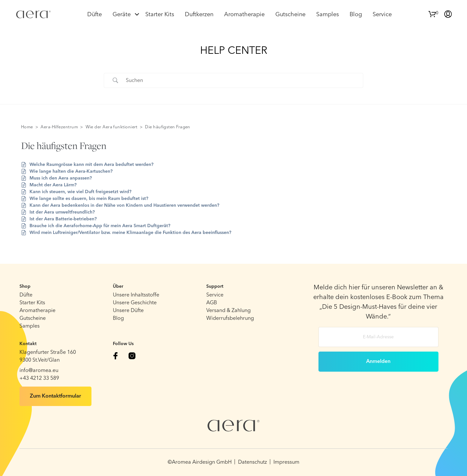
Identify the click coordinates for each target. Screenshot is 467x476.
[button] (433, 13)
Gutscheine (290, 15)
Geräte (122, 15)
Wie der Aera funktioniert (112, 127)
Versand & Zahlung (228, 311)
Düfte (95, 15)
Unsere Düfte (128, 311)
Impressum (286, 462)
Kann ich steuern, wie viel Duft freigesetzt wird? (80, 192)
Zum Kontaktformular (55, 396)
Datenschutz (252, 462)
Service (382, 15)
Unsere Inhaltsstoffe (136, 295)
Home (27, 127)
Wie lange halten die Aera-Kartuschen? (71, 171)
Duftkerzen (199, 15)
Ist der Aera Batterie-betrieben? (63, 219)
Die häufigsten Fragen (168, 127)
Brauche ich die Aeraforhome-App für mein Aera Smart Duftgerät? (100, 226)
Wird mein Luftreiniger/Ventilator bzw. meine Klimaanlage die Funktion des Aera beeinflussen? (130, 233)
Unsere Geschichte (135, 303)
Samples (328, 15)
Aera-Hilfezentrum (59, 127)
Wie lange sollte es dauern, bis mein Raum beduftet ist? (89, 199)
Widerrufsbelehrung (230, 319)
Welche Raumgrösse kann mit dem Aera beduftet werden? (91, 165)
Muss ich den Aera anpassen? (61, 178)
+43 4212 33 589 (39, 378)
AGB (212, 303)
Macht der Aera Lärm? (53, 185)
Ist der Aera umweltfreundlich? (62, 212)
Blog (356, 15)
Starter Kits (160, 15)
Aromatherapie (244, 15)
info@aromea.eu (39, 371)
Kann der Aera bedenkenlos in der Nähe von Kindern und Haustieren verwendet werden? (124, 205)
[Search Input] (242, 80)
